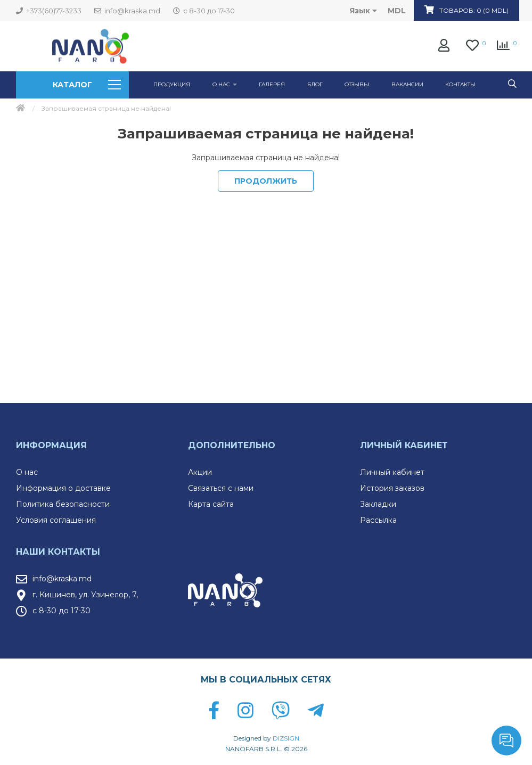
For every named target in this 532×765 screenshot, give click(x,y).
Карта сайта (211, 504)
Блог (315, 84)
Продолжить (266, 181)
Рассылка (378, 520)
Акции (200, 472)
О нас (27, 472)
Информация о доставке (63, 488)
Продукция (172, 84)
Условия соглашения (56, 520)
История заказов (392, 488)
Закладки (378, 504)
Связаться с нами (221, 488)
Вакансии (407, 84)
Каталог (87, 85)
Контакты (460, 84)
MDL (397, 11)
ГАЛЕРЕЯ (272, 84)
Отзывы (357, 84)
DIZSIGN (286, 738)
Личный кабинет (392, 472)
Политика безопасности (63, 504)
